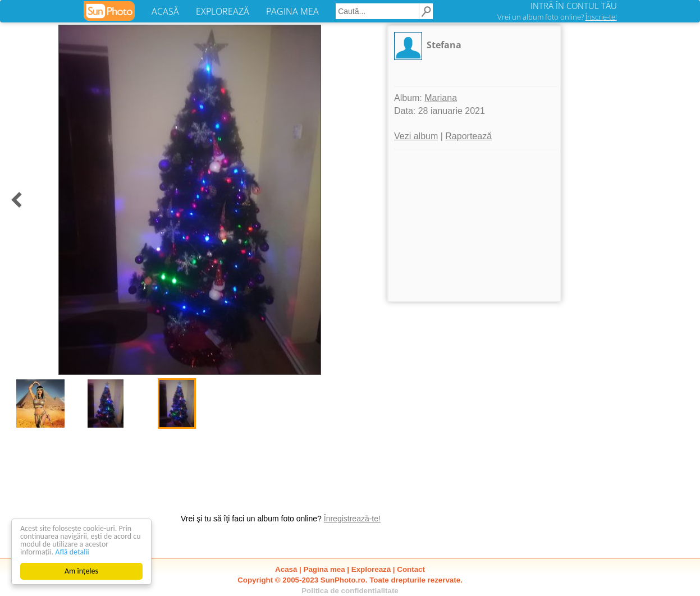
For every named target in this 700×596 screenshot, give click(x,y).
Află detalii (72, 552)
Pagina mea (324, 569)
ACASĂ (165, 11)
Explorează (371, 569)
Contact (411, 569)
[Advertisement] (474, 225)
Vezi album (416, 136)
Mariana (441, 98)
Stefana (444, 45)
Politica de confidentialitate (350, 591)
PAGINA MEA (292, 11)
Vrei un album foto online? (557, 17)
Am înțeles (81, 571)
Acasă (286, 569)
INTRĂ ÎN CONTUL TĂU (574, 6)
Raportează (468, 136)
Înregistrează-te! (352, 519)
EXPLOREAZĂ (223, 11)
